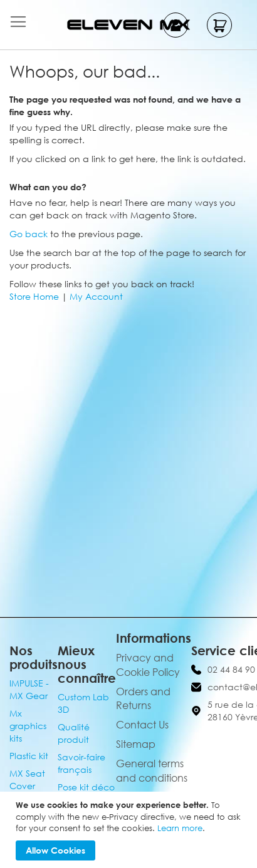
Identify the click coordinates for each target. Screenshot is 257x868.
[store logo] (128, 25)
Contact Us (142, 725)
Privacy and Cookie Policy (148, 665)
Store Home (34, 296)
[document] (130, 830)
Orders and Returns (143, 699)
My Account (96, 296)
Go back (29, 234)
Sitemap (136, 744)
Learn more (180, 828)
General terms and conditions (152, 771)
